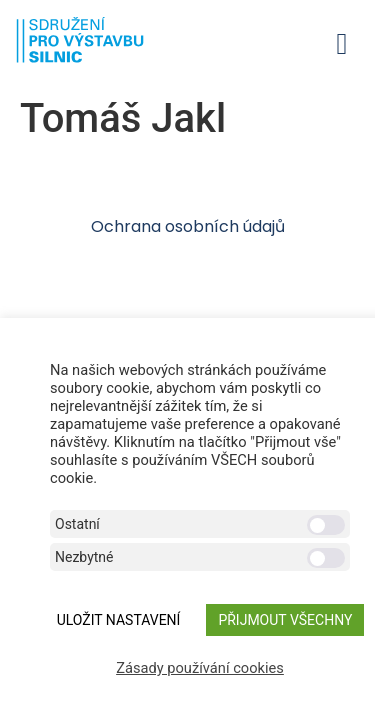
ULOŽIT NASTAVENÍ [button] (119, 620)
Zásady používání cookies (200, 668)
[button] (342, 43)
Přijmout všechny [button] (285, 620)
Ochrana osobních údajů (188, 226)
